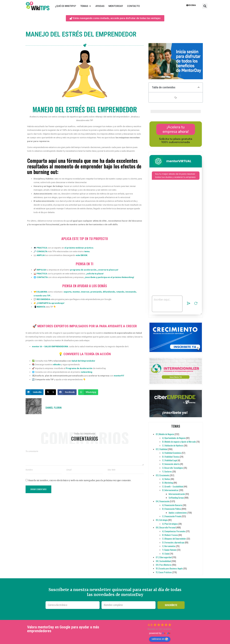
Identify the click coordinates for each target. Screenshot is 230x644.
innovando (130, 292)
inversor (85, 292)
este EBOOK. (82, 255)
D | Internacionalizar (170, 490)
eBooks (57, 365)
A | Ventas (166, 479)
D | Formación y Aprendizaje (173, 542)
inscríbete (90, 277)
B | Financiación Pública (172, 509)
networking (87, 372)
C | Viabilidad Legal (170, 460)
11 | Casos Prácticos (164, 572)
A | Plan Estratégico (170, 524)
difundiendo (109, 292)
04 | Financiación (163, 501)
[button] (205, 6)
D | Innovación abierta (171, 464)
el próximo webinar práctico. (79, 248)
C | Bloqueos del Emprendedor (174, 539)
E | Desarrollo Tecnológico (173, 468)
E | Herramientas (169, 546)
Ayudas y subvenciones (178, 513)
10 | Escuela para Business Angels (169, 568)
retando (120, 292)
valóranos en (160, 639)
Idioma (191, 5)
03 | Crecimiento (163, 475)
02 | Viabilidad (162, 449)
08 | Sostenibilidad (163, 561)
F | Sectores (167, 471)
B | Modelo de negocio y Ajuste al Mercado (179, 442)
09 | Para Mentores (164, 565)
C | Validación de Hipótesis (173, 445)
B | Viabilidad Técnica (171, 457)
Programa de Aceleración (79, 368)
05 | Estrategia (162, 520)
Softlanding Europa (176, 498)
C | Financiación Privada (172, 516)
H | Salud (166, 554)
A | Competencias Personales (174, 531)
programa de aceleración (83, 270)
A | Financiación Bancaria (172, 505)
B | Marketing (168, 483)
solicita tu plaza (95, 274)
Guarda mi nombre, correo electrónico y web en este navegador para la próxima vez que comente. (80, 480)
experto (68, 292)
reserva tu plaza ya (108, 270)
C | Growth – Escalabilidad (173, 486)
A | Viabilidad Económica (172, 453)
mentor (76, 292)
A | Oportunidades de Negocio (174, 438)
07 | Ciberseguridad (164, 557)
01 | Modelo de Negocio (165, 434)
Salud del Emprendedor (83, 361)
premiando (96, 292)
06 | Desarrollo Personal (166, 527)
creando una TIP (42, 296)
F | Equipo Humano (169, 550)
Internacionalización (177, 494)
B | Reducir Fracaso (170, 535)
